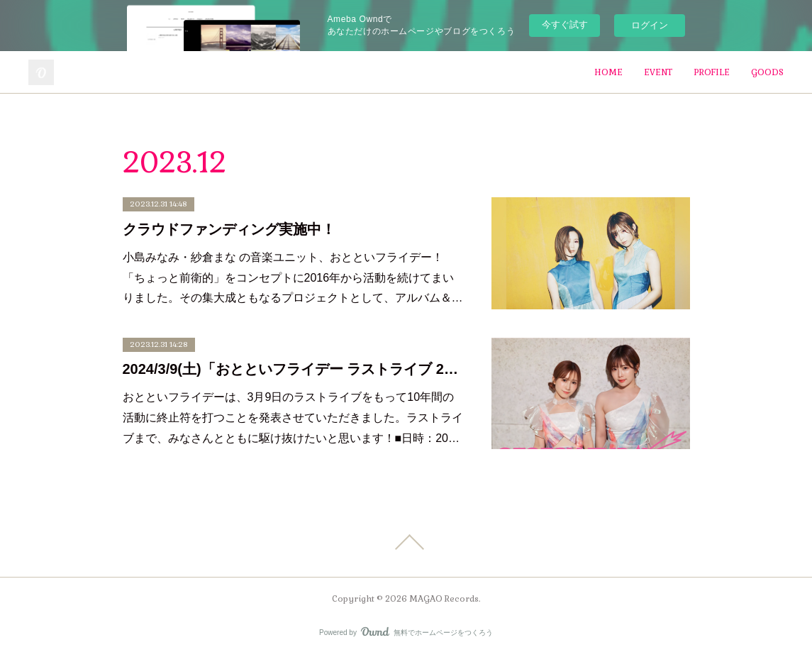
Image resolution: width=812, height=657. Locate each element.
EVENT (658, 72)
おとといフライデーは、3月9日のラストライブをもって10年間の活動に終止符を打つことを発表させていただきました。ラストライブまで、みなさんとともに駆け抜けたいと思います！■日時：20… (293, 418)
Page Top (406, 542)
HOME (608, 72)
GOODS (767, 72)
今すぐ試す (565, 24)
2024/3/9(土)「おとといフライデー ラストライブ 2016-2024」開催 (293, 369)
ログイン (650, 25)
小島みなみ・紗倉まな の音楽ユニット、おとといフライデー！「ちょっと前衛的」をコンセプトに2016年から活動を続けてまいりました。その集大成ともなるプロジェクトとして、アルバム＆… (293, 278)
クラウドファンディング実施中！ (229, 229)
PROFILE (712, 72)
